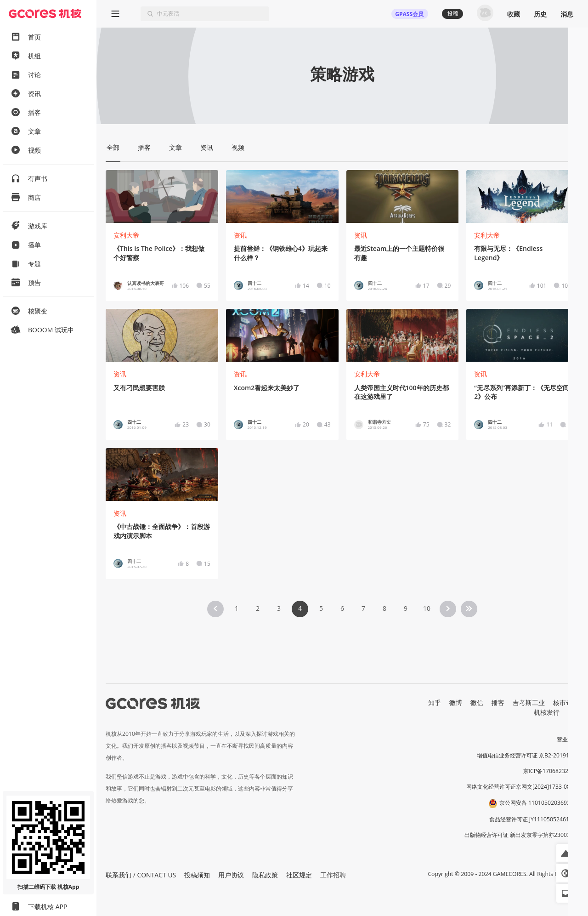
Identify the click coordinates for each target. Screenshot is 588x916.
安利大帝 (126, 235)
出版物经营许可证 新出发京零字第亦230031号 (522, 835)
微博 (456, 703)
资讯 (240, 235)
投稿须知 (197, 875)
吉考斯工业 (529, 703)
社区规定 (299, 875)
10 (427, 608)
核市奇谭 (566, 703)
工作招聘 (333, 875)
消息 (567, 14)
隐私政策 (265, 875)
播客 (498, 703)
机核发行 (547, 712)
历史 (540, 14)
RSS (573, 712)
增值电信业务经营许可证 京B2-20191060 (528, 755)
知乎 (435, 703)
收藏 (514, 14)
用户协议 (231, 875)
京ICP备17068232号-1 (551, 771)
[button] (565, 853)
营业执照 (568, 739)
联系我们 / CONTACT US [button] (141, 875)
